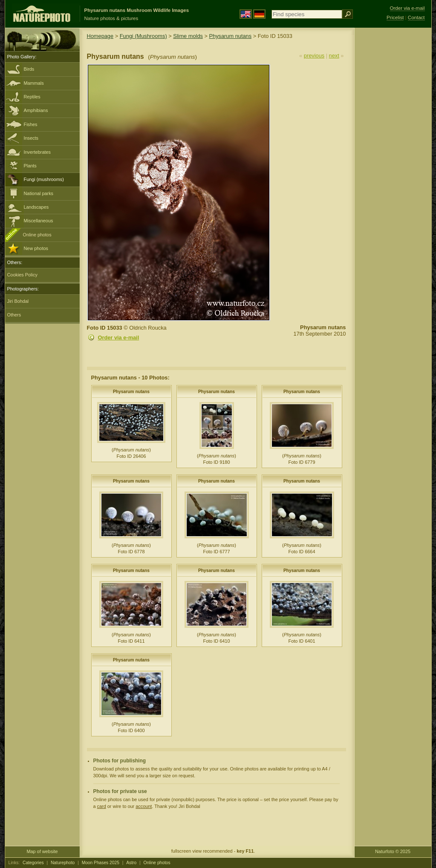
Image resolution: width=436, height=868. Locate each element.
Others (14, 315)
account (144, 806)
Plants (30, 166)
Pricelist (395, 17)
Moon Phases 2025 (101, 863)
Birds (29, 69)
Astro (131, 863)
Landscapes (36, 207)
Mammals (34, 83)
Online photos (37, 235)
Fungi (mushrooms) (44, 179)
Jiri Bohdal (18, 301)
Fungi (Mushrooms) (143, 36)
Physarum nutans (231, 36)
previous (314, 56)
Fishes (31, 124)
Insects (31, 138)
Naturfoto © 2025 (393, 851)
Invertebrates (37, 152)
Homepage (100, 36)
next (334, 56)
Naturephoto (63, 863)
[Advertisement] (393, 164)
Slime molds (188, 36)
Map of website (42, 851)
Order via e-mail (119, 338)
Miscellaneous (39, 221)
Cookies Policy (22, 275)
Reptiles (32, 97)
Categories (33, 863)
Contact (416, 17)
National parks (39, 193)
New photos (36, 248)
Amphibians (36, 110)
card (102, 806)
